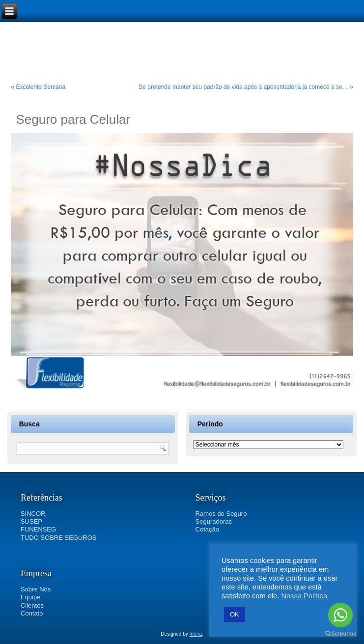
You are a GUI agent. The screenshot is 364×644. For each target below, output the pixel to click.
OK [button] (235, 614)
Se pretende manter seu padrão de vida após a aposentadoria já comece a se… (243, 87)
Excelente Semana (41, 87)
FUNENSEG (38, 529)
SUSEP (31, 521)
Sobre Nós (36, 589)
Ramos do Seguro (221, 514)
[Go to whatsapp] (340, 615)
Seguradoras (214, 521)
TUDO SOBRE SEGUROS (59, 538)
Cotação (207, 529)
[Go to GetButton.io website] (340, 634)
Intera (196, 634)
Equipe (30, 597)
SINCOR (33, 514)
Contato (32, 613)
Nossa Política (304, 596)
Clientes (32, 605)
